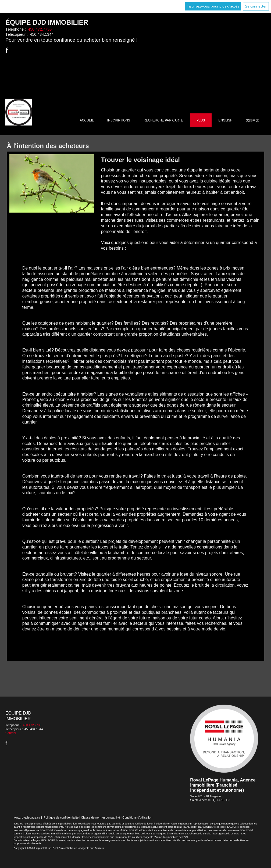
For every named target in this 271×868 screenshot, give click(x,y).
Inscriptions (119, 120)
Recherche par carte (163, 120)
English (225, 120)
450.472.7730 (40, 29)
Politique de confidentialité (61, 817)
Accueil (87, 120)
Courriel (11, 733)
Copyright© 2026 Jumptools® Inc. (33, 848)
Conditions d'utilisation (137, 817)
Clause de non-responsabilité (100, 817)
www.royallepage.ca (27, 817)
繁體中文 (252, 120)
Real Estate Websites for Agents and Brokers (78, 848)
